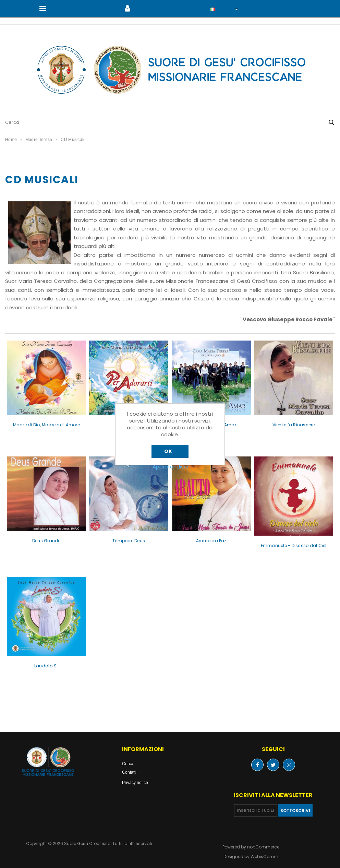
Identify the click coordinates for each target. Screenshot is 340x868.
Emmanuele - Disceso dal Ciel (294, 545)
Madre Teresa (39, 139)
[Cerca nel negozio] (161, 123)
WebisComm (264, 857)
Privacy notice (135, 782)
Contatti (129, 772)
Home (11, 139)
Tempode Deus (129, 541)
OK (168, 451)
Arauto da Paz (211, 541)
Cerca (128, 764)
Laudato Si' (46, 666)
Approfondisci (170, 467)
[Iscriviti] (256, 810)
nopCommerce (263, 847)
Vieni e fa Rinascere (294, 425)
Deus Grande (46, 541)
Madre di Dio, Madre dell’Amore (46, 425)
